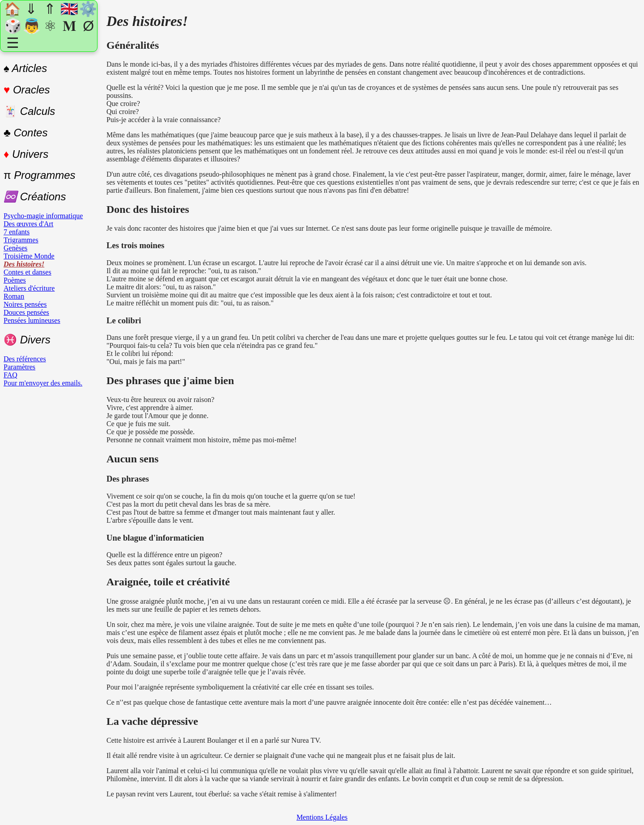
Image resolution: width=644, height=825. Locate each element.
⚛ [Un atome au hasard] (50, 26)
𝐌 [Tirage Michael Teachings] (69, 26)
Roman (14, 296)
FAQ (11, 375)
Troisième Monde (29, 256)
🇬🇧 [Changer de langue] (69, 9)
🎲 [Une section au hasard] (13, 26)
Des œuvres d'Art (28, 224)
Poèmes (15, 280)
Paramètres (19, 367)
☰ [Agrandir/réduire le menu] (13, 43)
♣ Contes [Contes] (25, 133)
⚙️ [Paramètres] (88, 9)
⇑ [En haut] (50, 9)
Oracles (27, 90)
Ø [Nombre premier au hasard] (88, 26)
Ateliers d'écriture (29, 288)
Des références (25, 359)
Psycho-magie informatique (43, 216)
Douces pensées (26, 312)
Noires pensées (25, 304)
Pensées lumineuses (32, 320)
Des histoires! (24, 264)
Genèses (15, 248)
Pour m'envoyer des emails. (43, 383)
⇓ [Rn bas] (31, 9)
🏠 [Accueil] (12, 9)
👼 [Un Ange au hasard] (31, 26)
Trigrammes (21, 240)
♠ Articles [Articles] (25, 68)
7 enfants (17, 232)
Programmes (40, 175)
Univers (26, 154)
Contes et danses (28, 272)
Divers (27, 340)
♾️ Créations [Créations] (35, 197)
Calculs (29, 111)
